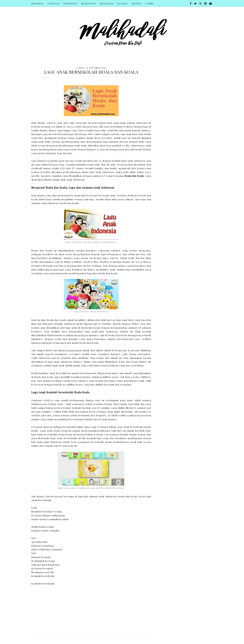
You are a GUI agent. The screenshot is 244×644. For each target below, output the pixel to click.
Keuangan (107, 4)
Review (137, 4)
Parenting (70, 4)
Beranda (37, 4)
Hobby (150, 4)
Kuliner (123, 4)
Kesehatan (89, 4)
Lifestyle (53, 4)
